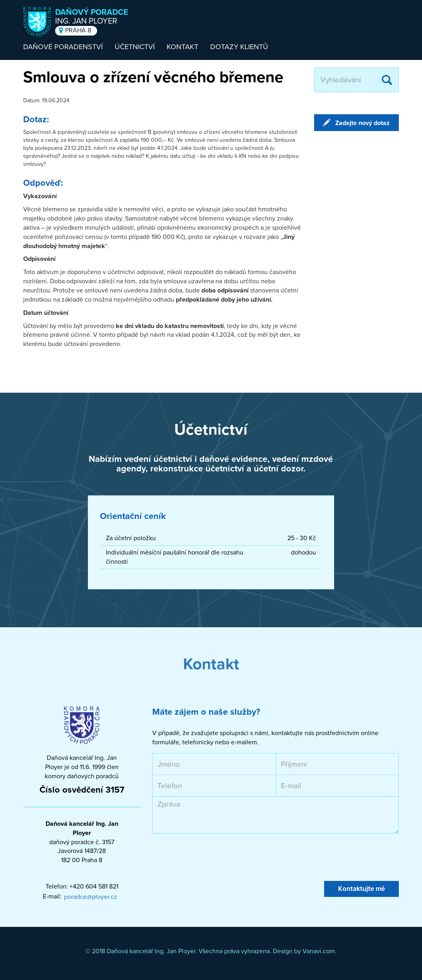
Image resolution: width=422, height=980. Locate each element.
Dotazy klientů (239, 47)
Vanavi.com (319, 951)
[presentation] (213, 857)
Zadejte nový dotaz (362, 123)
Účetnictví (135, 47)
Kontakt (182, 47)
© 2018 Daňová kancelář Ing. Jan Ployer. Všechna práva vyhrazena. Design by (194, 951)
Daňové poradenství (63, 47)
